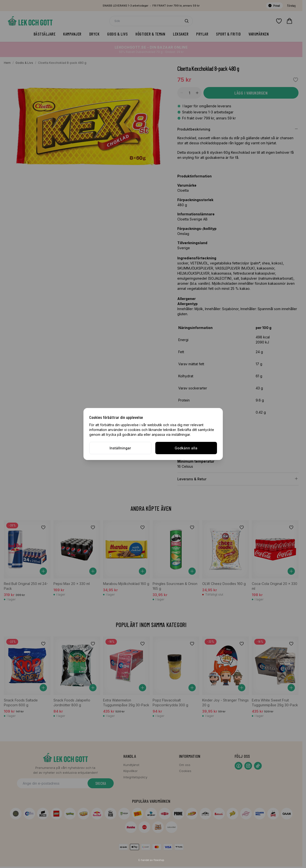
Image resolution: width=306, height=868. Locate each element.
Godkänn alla (186, 448)
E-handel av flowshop (151, 860)
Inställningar (120, 448)
